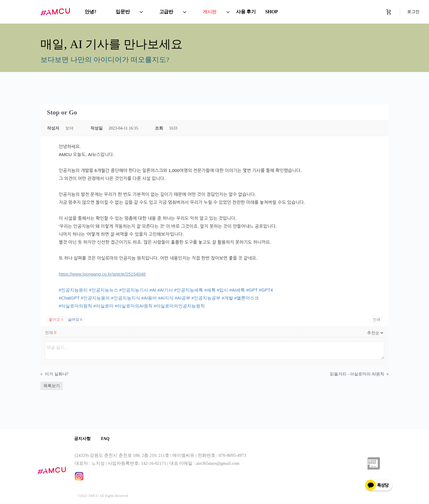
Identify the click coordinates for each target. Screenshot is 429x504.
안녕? (90, 12)
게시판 (210, 12)
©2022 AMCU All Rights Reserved (103, 496)
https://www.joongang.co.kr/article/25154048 (102, 274)
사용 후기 (246, 12)
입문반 (123, 12)
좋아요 (56, 319)
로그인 (413, 12)
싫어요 (75, 319)
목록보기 (52, 386)
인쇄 (376, 319)
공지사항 (83, 439)
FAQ (107, 439)
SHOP (272, 12)
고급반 (166, 12)
